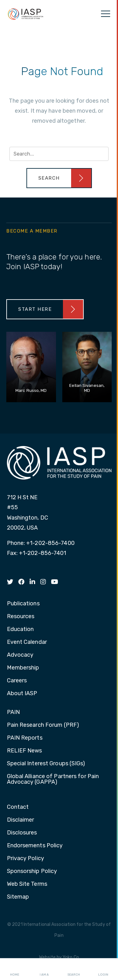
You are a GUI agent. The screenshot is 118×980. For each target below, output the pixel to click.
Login (103, 969)
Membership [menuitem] (23, 668)
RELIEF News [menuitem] (25, 751)
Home (15, 969)
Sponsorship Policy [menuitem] (32, 871)
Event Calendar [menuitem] (27, 642)
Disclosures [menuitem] (22, 833)
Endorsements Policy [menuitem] (35, 846)
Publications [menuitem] (23, 604)
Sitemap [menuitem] (18, 897)
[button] (59, 178)
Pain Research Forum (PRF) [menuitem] (43, 725)
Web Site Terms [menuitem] (27, 884)
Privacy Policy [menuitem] (25, 859)
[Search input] (59, 154)
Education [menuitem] (20, 629)
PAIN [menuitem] (13, 712)
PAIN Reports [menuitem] (25, 738)
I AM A (44, 969)
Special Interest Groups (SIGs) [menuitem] (46, 764)
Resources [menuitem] (21, 617)
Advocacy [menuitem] (20, 655)
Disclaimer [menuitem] (21, 820)
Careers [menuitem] (17, 681)
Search (74, 969)
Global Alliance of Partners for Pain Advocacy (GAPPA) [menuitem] (53, 779)
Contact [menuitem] (18, 807)
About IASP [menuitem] (22, 694)
